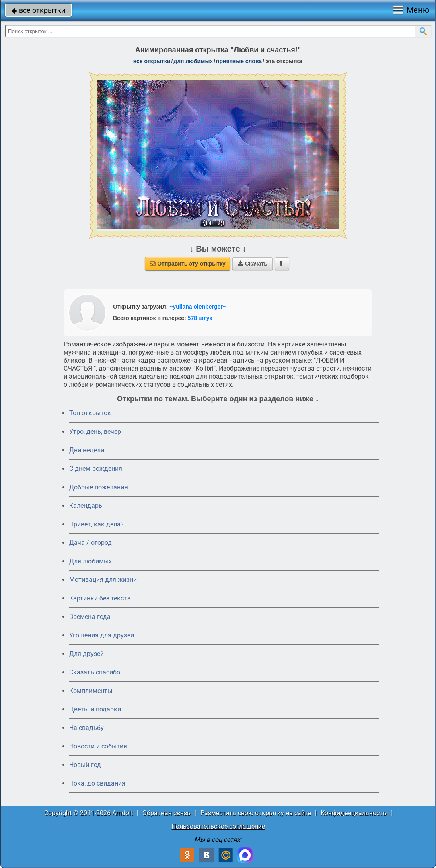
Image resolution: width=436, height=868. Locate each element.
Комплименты (91, 691)
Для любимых (90, 561)
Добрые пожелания (99, 487)
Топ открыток (90, 413)
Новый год (85, 765)
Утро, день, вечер (95, 432)
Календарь (86, 506)
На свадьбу (86, 728)
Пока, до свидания (97, 783)
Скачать (253, 264)
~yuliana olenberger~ (198, 307)
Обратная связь (167, 813)
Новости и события (98, 746)
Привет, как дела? (97, 524)
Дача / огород (90, 543)
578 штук (200, 318)
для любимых (193, 61)
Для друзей (86, 654)
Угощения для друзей (102, 635)
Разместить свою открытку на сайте (256, 813)
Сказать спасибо (95, 672)
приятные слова (239, 61)
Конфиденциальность (354, 813)
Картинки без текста (100, 598)
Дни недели (87, 450)
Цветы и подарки (95, 709)
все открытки (38, 10)
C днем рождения (96, 469)
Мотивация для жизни (103, 580)
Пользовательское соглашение (218, 826)
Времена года (90, 617)
